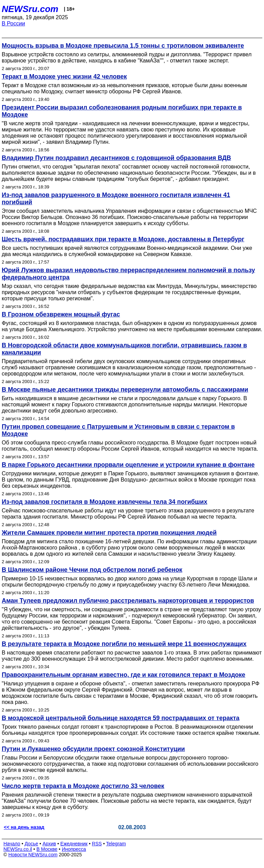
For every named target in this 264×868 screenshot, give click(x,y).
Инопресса (74, 849)
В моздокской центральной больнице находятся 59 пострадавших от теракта (121, 718)
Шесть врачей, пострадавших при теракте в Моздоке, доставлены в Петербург (123, 239)
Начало (12, 844)
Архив (49, 844)
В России (13, 24)
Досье (31, 844)
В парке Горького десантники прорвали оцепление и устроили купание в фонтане (128, 465)
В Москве (47, 849)
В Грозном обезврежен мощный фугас (61, 314)
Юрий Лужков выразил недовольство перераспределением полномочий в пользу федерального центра (128, 274)
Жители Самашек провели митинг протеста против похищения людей (109, 533)
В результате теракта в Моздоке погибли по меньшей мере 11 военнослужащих (124, 644)
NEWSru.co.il (18, 849)
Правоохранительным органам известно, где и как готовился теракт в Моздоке (124, 675)
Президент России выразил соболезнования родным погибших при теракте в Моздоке (122, 111)
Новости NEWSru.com (33, 855)
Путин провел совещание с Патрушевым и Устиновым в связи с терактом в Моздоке (118, 430)
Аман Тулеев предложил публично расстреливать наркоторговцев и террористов (128, 601)
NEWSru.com (30, 9)
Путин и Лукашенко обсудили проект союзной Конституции (93, 749)
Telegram (116, 844)
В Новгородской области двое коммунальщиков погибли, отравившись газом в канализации (124, 349)
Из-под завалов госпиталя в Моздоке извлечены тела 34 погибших (104, 502)
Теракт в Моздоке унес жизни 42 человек (64, 77)
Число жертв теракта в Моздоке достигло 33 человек (83, 786)
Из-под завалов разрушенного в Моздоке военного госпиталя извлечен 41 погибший (116, 199)
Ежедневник (74, 844)
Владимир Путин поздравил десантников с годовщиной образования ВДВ (116, 158)
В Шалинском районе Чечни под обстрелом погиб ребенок (92, 570)
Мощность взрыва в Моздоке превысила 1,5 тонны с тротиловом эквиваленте (123, 46)
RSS (97, 844)
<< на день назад (24, 827)
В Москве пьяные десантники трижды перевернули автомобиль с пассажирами (125, 390)
